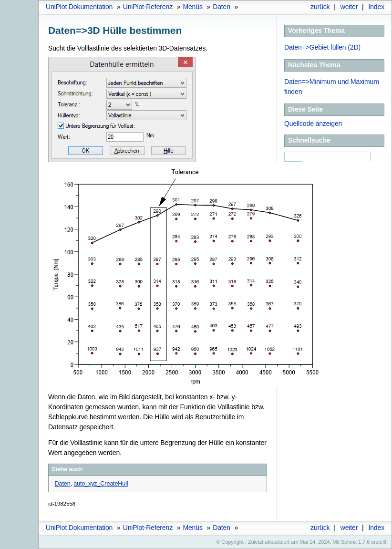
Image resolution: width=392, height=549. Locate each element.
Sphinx (349, 542)
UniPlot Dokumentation (79, 7)
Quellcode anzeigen (313, 124)
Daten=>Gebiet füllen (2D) (322, 47)
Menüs (192, 7)
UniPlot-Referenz (148, 7)
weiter (349, 7)
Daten (222, 7)
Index (376, 7)
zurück (320, 7)
